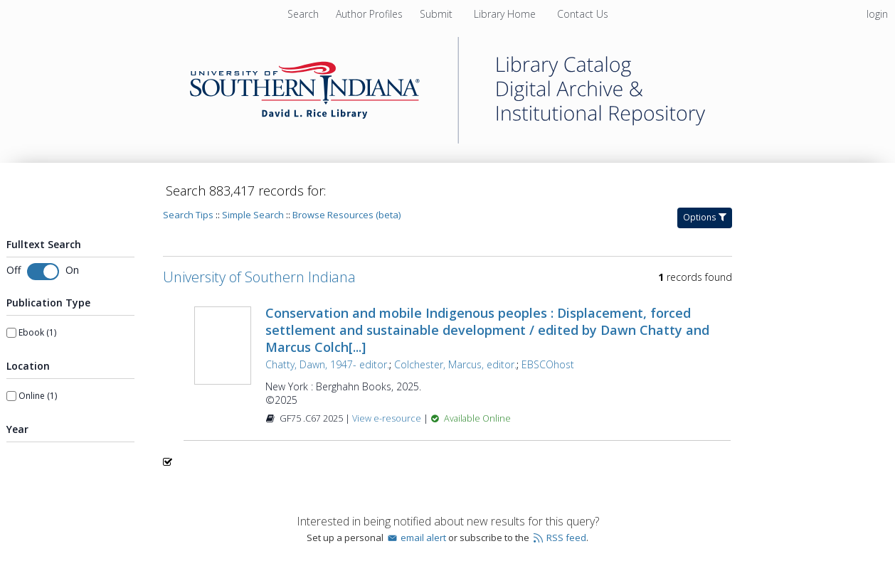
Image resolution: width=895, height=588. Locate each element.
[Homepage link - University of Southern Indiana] (447, 140)
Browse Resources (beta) (346, 215)
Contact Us (583, 14)
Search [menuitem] (303, 14)
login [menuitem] (877, 14)
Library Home (506, 14)
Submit (438, 14)
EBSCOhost (548, 364)
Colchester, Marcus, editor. (455, 364)
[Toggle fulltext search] (43, 272)
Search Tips (188, 215)
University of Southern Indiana (259, 277)
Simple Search (253, 215)
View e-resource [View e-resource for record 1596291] (388, 418)
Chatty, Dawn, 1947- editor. (327, 364)
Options (705, 217)
